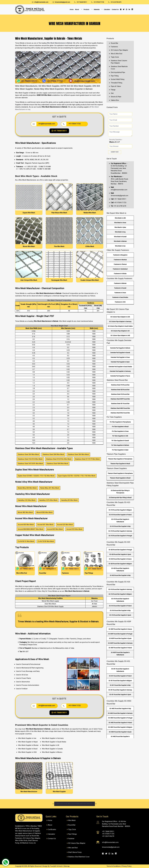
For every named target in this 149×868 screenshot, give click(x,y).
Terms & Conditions (114, 866)
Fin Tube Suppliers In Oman (120, 431)
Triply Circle (115, 57)
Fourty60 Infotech (56, 866)
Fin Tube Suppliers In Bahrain (120, 445)
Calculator (107, 9)
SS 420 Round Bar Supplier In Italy (120, 575)
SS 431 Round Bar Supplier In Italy (120, 685)
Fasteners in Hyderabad (120, 269)
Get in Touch (112, 159)
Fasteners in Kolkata (120, 274)
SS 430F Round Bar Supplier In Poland (120, 648)
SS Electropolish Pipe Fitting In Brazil (120, 498)
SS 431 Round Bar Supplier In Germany (120, 690)
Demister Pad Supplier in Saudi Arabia (120, 367)
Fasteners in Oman (120, 293)
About (77, 9)
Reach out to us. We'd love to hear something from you (74, 804)
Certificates (52, 829)
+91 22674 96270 (108, 836)
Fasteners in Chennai (120, 264)
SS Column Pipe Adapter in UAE (120, 335)
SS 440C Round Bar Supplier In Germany (120, 713)
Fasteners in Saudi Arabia (120, 297)
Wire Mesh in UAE (120, 218)
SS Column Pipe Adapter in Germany (120, 322)
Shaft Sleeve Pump (75, 852)
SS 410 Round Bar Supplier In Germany (120, 531)
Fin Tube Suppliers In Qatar (120, 450)
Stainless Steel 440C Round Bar (120, 408)
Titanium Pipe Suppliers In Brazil (120, 464)
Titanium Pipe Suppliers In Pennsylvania (120, 459)
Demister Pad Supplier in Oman (120, 357)
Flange (113, 90)
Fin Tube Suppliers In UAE (120, 436)
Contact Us (115, 9)
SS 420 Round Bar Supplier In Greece (120, 559)
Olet (112, 93)
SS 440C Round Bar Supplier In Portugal (120, 718)
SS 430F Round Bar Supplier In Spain (120, 638)
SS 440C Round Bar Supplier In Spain (120, 732)
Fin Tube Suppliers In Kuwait (120, 441)
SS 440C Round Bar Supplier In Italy (120, 709)
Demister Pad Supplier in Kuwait (120, 353)
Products (87, 9)
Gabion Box (115, 100)
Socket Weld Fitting (118, 79)
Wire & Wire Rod (117, 54)
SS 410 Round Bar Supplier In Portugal (120, 536)
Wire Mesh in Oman (120, 223)
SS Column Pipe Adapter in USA (120, 317)
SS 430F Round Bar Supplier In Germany (120, 643)
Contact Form (112, 107)
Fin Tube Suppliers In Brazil (120, 427)
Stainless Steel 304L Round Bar (120, 413)
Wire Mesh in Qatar (120, 227)
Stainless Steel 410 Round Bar (120, 385)
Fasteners (114, 47)
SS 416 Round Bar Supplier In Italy (120, 610)
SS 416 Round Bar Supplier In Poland (120, 606)
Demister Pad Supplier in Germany (120, 371)
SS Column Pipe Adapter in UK (120, 331)
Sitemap (67, 866)
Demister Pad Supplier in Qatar (120, 362)
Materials (97, 9)
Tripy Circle (72, 829)
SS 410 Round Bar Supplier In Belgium (120, 510)
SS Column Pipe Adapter (119, 50)
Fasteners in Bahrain (120, 283)
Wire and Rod (73, 848)
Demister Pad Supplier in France (120, 376)
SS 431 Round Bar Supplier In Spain (120, 695)
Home (72, 9)
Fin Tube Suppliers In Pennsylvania (120, 422)
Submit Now (115, 152)
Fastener (71, 839)
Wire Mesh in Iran (120, 246)
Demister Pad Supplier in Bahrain (120, 348)
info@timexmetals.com (41, 2)
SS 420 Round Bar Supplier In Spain (120, 554)
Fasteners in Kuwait (120, 288)
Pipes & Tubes (116, 86)
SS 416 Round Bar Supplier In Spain (120, 615)
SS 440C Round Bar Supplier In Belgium (120, 727)
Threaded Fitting (117, 83)
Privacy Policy (127, 866)
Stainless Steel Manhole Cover (79, 857)
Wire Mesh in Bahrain (120, 241)
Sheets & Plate (116, 97)
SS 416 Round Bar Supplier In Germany (120, 589)
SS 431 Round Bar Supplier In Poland (120, 676)
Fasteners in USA (120, 302)
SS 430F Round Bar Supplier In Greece (120, 629)
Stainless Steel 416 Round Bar (120, 394)
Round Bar (114, 43)
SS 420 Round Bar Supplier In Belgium (120, 564)
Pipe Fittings (72, 834)
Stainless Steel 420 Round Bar (120, 390)
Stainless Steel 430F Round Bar (120, 399)
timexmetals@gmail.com (62, 2)
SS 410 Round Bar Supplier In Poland (120, 515)
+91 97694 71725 (97, 2)
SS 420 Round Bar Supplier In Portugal (120, 550)
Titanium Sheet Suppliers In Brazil (120, 478)
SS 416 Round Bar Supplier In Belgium (120, 594)
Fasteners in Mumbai (120, 260)
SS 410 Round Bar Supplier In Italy (120, 526)
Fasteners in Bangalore (120, 255)
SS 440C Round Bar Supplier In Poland (120, 723)
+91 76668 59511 (80, 2)
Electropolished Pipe (118, 72)
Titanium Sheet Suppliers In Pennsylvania (120, 473)
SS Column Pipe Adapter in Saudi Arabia (120, 326)
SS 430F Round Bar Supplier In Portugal (120, 634)
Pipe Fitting (115, 76)
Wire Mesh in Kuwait (120, 237)
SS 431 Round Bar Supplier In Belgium (120, 681)
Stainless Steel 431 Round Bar (120, 404)
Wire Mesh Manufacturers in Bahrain (60, 43)
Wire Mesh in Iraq (120, 232)
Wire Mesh (72, 820)
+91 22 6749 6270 (114, 2)
